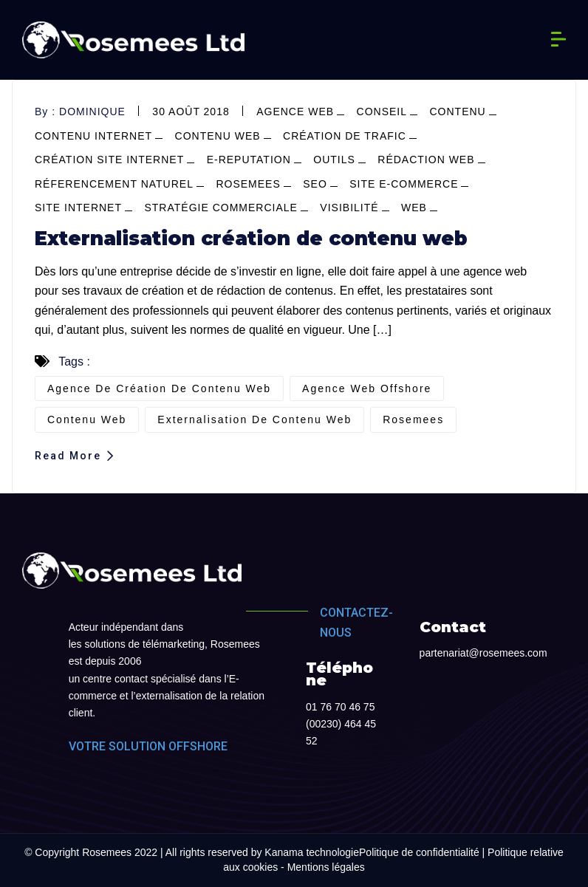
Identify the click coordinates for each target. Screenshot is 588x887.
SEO (315, 184)
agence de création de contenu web (159, 388)
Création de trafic (345, 136)
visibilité (349, 208)
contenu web (218, 136)
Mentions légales (326, 867)
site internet (78, 208)
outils (334, 160)
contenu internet (93, 136)
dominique (92, 112)
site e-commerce (404, 184)
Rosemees (248, 184)
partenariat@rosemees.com (483, 653)
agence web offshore (367, 388)
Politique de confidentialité (419, 852)
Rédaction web (426, 160)
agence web (295, 112)
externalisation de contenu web (254, 419)
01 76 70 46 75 (340, 707)
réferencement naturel (114, 184)
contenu (457, 112)
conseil (382, 112)
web (414, 208)
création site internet (109, 160)
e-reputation (249, 160)
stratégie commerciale (220, 208)
